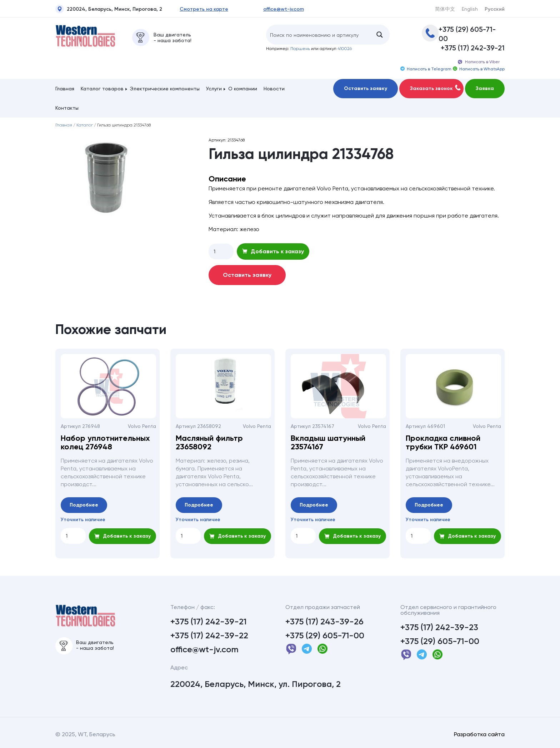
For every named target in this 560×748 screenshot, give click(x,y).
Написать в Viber (478, 62)
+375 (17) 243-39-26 (324, 622)
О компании (243, 89)
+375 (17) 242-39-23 (439, 627)
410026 (345, 49)
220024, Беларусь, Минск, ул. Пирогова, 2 (256, 684)
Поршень (300, 49)
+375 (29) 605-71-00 (467, 34)
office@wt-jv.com (284, 9)
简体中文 (445, 9)
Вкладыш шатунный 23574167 (328, 443)
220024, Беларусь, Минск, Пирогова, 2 (109, 10)
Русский (495, 9)
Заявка (485, 88)
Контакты (67, 108)
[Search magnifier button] (380, 35)
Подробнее (84, 505)
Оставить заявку (366, 88)
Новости (274, 89)
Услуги (214, 89)
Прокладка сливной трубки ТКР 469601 (443, 443)
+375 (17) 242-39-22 (209, 635)
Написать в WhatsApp (479, 69)
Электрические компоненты (165, 89)
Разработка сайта (479, 734)
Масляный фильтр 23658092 (209, 443)
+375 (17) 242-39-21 (473, 48)
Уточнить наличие (83, 520)
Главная (65, 89)
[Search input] (318, 35)
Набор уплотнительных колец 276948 (105, 443)
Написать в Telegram (426, 69)
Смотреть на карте (204, 9)
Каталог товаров (102, 89)
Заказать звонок (435, 88)
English (470, 9)
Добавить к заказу (273, 251)
